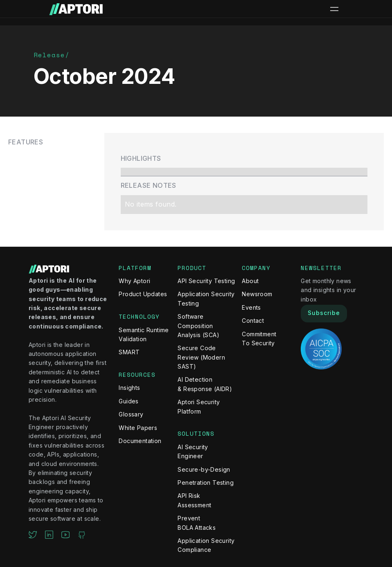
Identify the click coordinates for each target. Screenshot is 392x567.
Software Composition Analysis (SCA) (198, 326)
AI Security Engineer (193, 451)
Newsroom (257, 294)
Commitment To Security (259, 339)
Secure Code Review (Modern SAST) (201, 357)
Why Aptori (134, 281)
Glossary (131, 414)
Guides (128, 401)
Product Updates (143, 294)
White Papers (138, 428)
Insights (129, 388)
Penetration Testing (206, 483)
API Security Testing (206, 281)
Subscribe (324, 313)
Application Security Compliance (206, 545)
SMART (129, 352)
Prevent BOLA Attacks (197, 523)
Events (251, 307)
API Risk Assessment (194, 500)
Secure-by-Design (204, 469)
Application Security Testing (206, 298)
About (250, 281)
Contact (253, 321)
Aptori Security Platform (199, 406)
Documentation (140, 441)
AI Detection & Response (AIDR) (205, 384)
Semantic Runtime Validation (144, 334)
